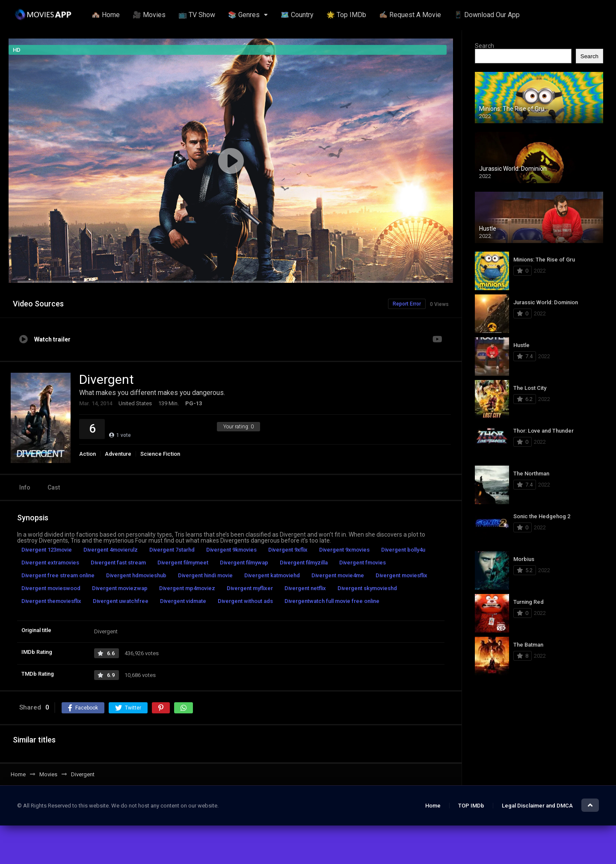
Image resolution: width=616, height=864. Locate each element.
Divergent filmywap (244, 563)
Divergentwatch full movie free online (332, 601)
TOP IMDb (471, 806)
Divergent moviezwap (120, 588)
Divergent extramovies (50, 563)
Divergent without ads (245, 601)
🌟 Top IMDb (346, 15)
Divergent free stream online (58, 575)
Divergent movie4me (338, 575)
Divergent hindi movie (205, 575)
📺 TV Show (197, 15)
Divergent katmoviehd (272, 575)
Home (433, 806)
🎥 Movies (149, 15)
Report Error (407, 304)
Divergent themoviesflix (51, 601)
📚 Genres (244, 15)
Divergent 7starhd (172, 550)
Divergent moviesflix (401, 575)
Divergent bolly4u (403, 550)
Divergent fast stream (118, 563)
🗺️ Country (297, 15)
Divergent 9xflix (288, 550)
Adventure (118, 454)
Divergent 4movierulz (111, 550)
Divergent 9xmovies (344, 550)
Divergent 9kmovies (231, 550)
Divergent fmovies (363, 563)
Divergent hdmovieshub (136, 575)
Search (484, 46)
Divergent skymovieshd (367, 588)
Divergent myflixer (250, 588)
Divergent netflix (305, 588)
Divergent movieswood (51, 588)
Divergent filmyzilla (304, 563)
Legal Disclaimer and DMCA (537, 806)
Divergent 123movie (47, 550)
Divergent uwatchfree (121, 601)
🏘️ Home (106, 15)
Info (25, 487)
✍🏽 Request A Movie (410, 15)
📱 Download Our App (487, 15)
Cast (54, 487)
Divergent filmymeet (183, 563)
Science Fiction (160, 454)
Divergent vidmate (183, 601)
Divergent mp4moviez (187, 588)
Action (87, 454)
